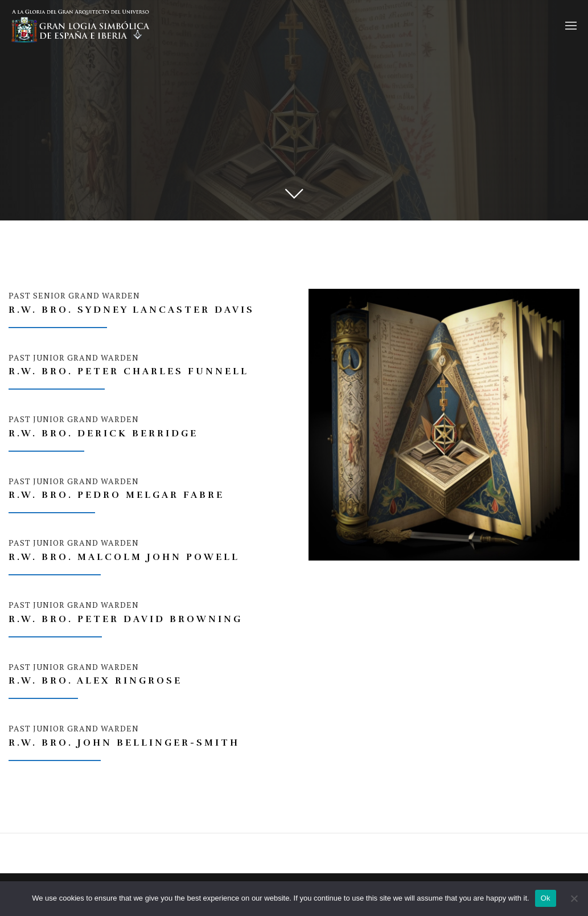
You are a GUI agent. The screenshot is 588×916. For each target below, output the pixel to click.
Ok (546, 898)
